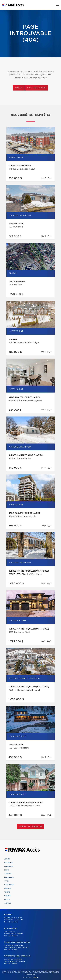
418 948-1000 (13, 922)
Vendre (7, 892)
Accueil (19, 88)
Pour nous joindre (37, 88)
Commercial (9, 866)
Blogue (7, 899)
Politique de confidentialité (24, 973)
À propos (8, 874)
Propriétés (9, 863)
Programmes (9, 885)
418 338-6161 (12, 950)
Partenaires (9, 877)
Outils (7, 881)
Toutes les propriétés (31, 827)
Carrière (8, 896)
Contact (8, 903)
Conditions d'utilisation (43, 973)
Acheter (7, 888)
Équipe (7, 870)
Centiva (35, 977)
